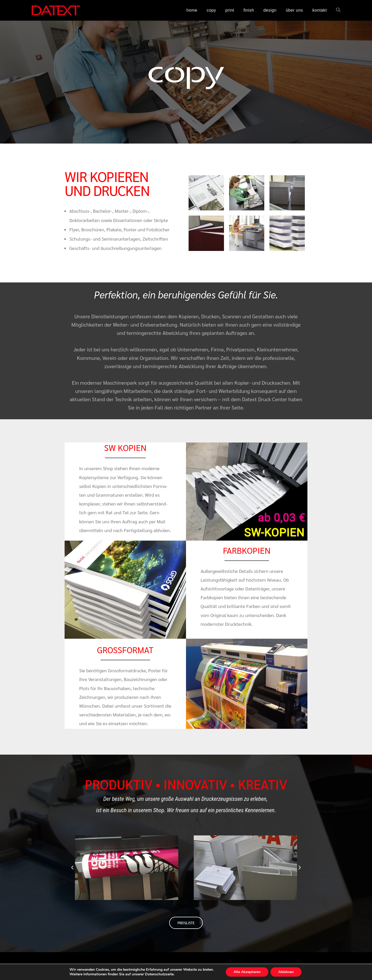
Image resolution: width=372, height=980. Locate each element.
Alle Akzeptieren (250, 972)
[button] (70, 590)
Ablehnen (290, 972)
